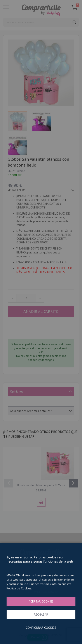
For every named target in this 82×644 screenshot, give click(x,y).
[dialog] (41, 322)
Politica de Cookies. (19, 588)
